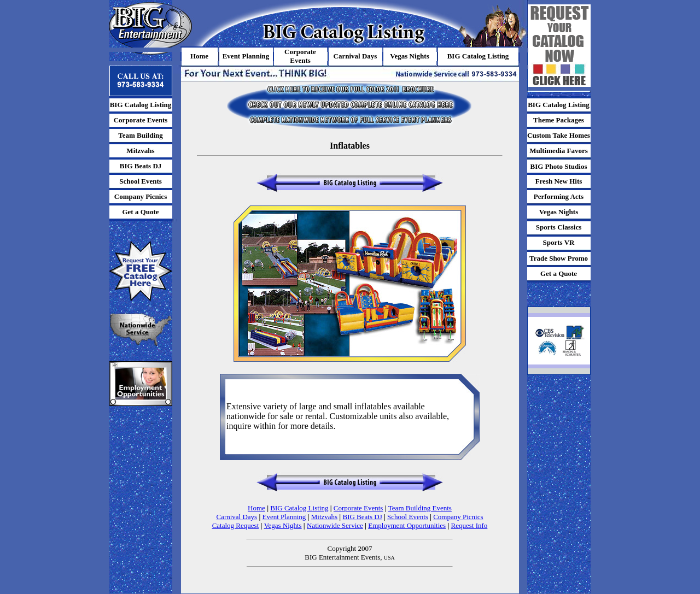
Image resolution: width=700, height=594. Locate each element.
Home (256, 508)
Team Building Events (420, 508)
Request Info (469, 525)
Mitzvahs (324, 517)
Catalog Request (236, 525)
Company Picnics (458, 517)
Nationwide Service (335, 525)
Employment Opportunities (407, 525)
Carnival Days (237, 517)
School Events (408, 517)
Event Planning (284, 517)
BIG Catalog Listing (299, 508)
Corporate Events (358, 508)
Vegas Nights (283, 525)
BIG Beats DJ (362, 517)
